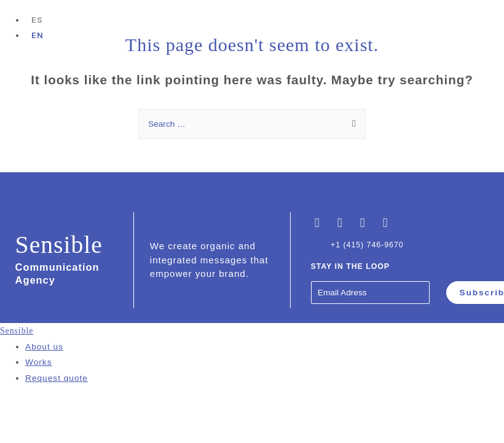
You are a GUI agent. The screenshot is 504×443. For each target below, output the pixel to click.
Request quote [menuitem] (57, 378)
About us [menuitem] (44, 347)
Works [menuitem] (39, 362)
